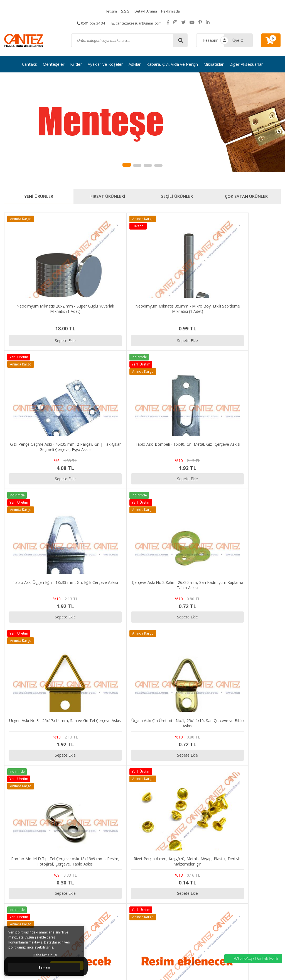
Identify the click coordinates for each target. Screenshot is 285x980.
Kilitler (76, 64)
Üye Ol (238, 40)
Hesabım (211, 40)
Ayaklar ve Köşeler (105, 64)
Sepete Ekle (39, 317)
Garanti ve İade (245, 880)
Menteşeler (54, 64)
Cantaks (30, 64)
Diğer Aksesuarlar (246, 64)
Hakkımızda (173, 11)
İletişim (109, 11)
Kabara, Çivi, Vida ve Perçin (172, 64)
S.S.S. (124, 11)
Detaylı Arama (145, 11)
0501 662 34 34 (88, 22)
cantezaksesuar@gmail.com (139, 22)
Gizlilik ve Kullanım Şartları (254, 866)
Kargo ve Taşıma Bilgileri (253, 873)
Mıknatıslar (214, 64)
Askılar (135, 64)
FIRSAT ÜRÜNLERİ (108, 197)
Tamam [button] (44, 967)
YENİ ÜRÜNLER (39, 197)
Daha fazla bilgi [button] (45, 955)
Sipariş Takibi (243, 859)
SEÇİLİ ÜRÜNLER (177, 197)
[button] (127, 165)
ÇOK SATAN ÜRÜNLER (246, 197)
